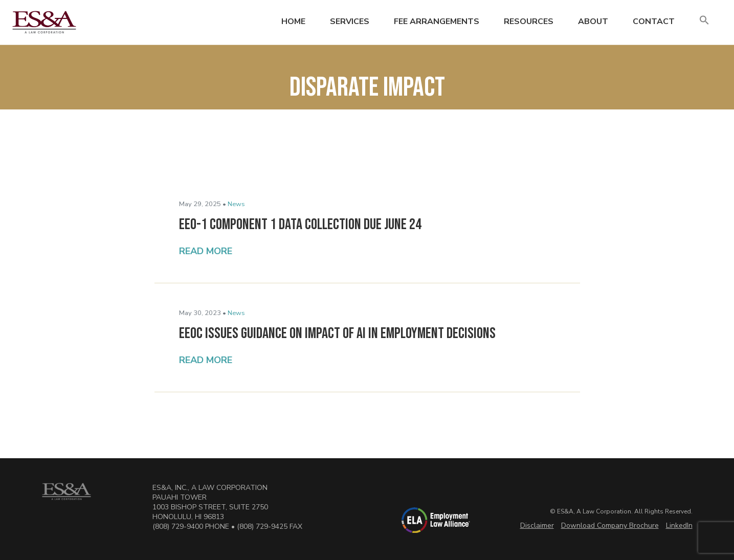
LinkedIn (679, 525)
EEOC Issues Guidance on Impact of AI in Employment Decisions (337, 333)
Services (350, 21)
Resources (529, 21)
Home (293, 21)
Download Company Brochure (610, 525)
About (593, 21)
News (236, 204)
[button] (704, 21)
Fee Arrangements (437, 21)
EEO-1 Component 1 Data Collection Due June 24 (300, 225)
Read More (206, 251)
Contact (654, 21)
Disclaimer (537, 525)
